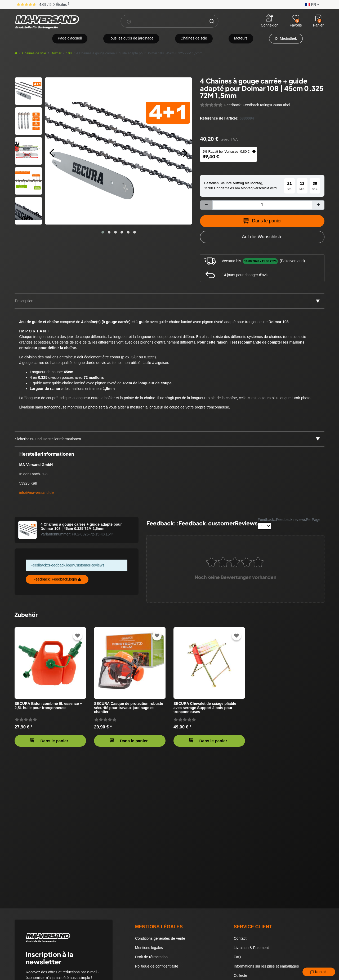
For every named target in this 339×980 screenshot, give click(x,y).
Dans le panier (262, 221)
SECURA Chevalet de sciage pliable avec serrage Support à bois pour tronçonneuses (205, 708)
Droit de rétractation (151, 957)
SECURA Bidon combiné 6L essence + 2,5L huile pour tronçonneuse (48, 706)
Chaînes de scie (194, 38)
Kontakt (319, 972)
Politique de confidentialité (157, 966)
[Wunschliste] (296, 18)
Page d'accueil (70, 38)
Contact (240, 938)
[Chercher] (212, 21)
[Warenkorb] (318, 18)
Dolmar (56, 53)
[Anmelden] (270, 21)
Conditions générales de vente (160, 938)
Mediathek (286, 38)
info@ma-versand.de (37, 493)
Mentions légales (149, 948)
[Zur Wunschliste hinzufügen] (262, 237)
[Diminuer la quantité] (206, 205)
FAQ (238, 957)
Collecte (241, 975)
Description (24, 301)
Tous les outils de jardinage (131, 38)
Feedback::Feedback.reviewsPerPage (289, 520)
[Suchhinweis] (129, 21)
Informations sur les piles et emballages (266, 966)
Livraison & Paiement (251, 948)
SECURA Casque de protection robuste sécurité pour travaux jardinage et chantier (129, 708)
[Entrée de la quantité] (262, 205)
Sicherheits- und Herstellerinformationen (48, 439)
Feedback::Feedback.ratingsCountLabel (257, 105)
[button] (311, 4)
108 (69, 53)
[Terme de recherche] (163, 21)
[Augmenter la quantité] (318, 205)
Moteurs (241, 38)
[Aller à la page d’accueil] (16, 53)
